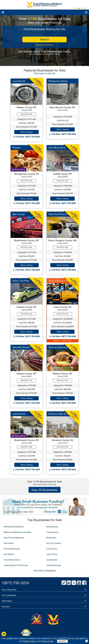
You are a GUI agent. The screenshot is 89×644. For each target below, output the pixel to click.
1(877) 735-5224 (15, 583)
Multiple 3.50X (27, 247)
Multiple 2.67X (63, 314)
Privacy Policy (29, 641)
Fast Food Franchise (59, 214)
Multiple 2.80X (63, 247)
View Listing (26, 132)
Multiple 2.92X (27, 314)
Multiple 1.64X (27, 181)
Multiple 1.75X (63, 380)
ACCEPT (62, 641)
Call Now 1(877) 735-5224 (26, 137)
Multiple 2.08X (63, 447)
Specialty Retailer (21, 347)
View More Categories (45, 571)
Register (84, 8)
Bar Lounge (19, 214)
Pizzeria (16, 148)
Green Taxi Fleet (21, 281)
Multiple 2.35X (63, 181)
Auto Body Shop (57, 148)
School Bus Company (60, 281)
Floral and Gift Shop (59, 414)
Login (76, 8)
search (44, 39)
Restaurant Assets (58, 81)
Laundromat (19, 81)
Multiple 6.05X (27, 114)
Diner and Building (58, 347)
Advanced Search (44, 45)
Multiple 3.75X (27, 380)
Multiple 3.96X (27, 447)
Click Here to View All (44, 73)
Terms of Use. (47, 641)
